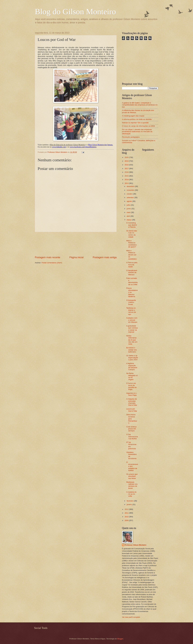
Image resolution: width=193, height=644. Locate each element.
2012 (127, 509)
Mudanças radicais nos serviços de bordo (132, 485)
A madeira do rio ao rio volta (131, 494)
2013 (127, 183)
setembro (130, 197)
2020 (127, 157)
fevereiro (130, 501)
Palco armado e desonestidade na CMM (132, 281)
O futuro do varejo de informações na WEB (138, 126)
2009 (127, 520)
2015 (127, 176)
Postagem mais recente (48, 257)
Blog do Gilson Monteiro (75, 12)
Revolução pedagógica (131, 137)
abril (129, 216)
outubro (130, 194)
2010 (127, 517)
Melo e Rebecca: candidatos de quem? (131, 244)
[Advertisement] (76, 244)
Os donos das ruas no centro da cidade (132, 234)
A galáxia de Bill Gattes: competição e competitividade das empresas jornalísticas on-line (140, 105)
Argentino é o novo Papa (131, 394)
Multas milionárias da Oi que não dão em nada (132, 340)
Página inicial (76, 257)
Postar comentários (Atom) (52, 263)
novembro (131, 190)
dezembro (131, 186)
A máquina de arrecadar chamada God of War (132, 402)
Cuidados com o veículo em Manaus (132, 320)
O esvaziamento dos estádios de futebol (132, 466)
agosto (129, 201)
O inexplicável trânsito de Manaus (132, 273)
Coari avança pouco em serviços (131, 429)
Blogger (120, 639)
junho (129, 209)
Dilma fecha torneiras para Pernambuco (132, 419)
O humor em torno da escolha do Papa (131, 386)
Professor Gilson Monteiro (136, 545)
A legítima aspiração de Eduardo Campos (132, 366)
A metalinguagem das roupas (133, 116)
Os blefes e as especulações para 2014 (132, 358)
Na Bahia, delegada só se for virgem (132, 376)
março (129, 220)
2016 (127, 172)
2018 (127, 165)
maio (129, 212)
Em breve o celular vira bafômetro (131, 350)
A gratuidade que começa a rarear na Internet (132, 329)
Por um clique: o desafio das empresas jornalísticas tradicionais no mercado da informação (137, 132)
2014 (127, 180)
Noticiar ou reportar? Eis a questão (135, 123)
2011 (127, 513)
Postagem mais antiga (105, 257)
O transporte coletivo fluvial (131, 302)
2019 (127, 161)
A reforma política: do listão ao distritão (137, 119)
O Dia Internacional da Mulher (132, 437)
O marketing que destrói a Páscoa (132, 225)
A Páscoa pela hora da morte (132, 265)
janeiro (129, 504)
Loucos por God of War (132, 410)
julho (129, 205)
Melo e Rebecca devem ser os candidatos (131, 255)
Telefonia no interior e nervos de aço (131, 311)
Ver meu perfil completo (131, 617)
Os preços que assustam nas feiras (132, 476)
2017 (127, 169)
